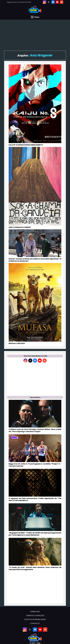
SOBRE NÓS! (35, 611)
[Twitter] (49, 2)
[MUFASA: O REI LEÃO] (35, 304)
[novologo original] (35, 9)
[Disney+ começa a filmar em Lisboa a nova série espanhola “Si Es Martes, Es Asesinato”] (35, 246)
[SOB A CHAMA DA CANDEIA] (35, 188)
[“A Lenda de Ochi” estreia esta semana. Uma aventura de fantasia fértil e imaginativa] (35, 554)
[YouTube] (57, 2)
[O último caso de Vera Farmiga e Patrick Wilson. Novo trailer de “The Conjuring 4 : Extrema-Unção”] (35, 416)
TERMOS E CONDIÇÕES (35, 615)
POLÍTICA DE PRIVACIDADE (35, 619)
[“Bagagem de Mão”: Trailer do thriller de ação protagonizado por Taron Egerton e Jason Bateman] (35, 520)
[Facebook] (53, 2)
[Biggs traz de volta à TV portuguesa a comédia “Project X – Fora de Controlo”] (35, 451)
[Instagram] (44, 2)
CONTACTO (35, 623)
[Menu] (35, 17)
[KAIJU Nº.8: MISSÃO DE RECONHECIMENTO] (35, 105)
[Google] (62, 2)
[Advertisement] (35, 35)
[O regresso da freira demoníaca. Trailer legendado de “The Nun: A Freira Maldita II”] (35, 485)
